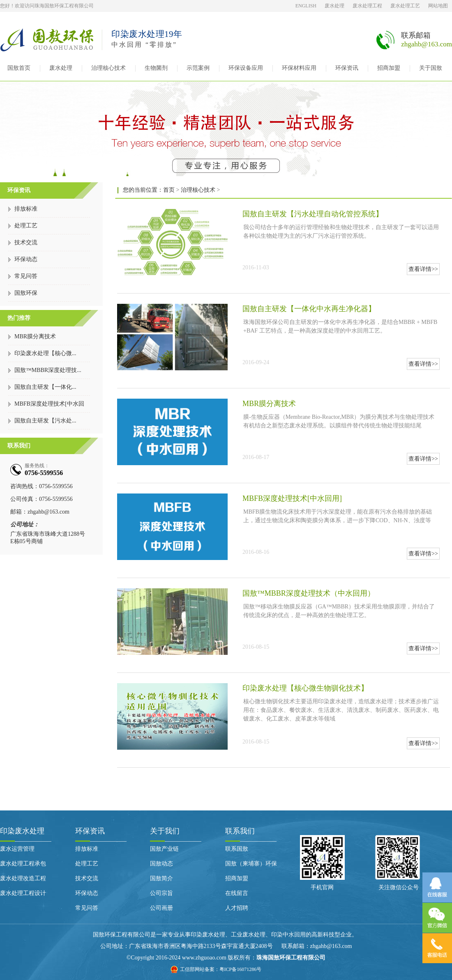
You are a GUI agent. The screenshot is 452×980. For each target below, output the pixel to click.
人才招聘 (237, 908)
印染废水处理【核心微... (45, 353)
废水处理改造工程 (23, 878)
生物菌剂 (156, 68)
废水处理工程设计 (23, 893)
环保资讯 (347, 68)
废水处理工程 (367, 6)
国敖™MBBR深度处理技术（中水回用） (309, 593)
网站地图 (438, 6)
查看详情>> (423, 269)
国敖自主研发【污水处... (45, 421)
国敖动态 (161, 864)
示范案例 (198, 68)
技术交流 (26, 242)
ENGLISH (306, 6)
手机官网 (322, 887)
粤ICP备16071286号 (241, 969)
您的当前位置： (143, 190)
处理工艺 (26, 226)
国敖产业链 (164, 849)
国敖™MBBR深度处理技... (48, 370)
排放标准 (26, 209)
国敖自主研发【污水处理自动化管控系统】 (313, 214)
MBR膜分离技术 (35, 336)
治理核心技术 (108, 68)
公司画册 (161, 908)
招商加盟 (389, 68)
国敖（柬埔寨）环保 (251, 864)
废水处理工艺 (405, 6)
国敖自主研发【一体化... (45, 387)
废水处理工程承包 (23, 864)
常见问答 (26, 276)
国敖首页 (19, 68)
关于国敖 (431, 68)
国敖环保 (26, 293)
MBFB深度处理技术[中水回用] (292, 498)
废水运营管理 (17, 849)
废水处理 (334, 6)
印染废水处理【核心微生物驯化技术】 (305, 688)
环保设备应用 (246, 68)
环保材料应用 (299, 68)
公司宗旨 (161, 893)
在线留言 (237, 893)
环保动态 (26, 259)
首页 (169, 190)
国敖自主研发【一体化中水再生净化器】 (309, 309)
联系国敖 (237, 849)
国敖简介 (161, 878)
